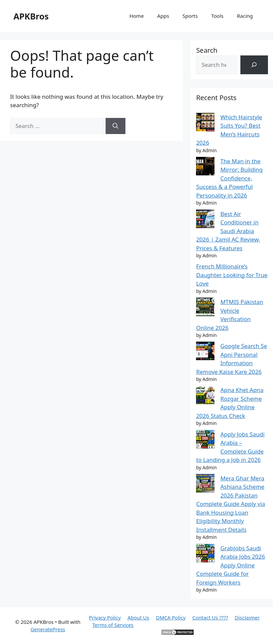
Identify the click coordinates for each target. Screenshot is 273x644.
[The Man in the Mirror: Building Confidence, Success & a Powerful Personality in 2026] (205, 167)
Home (137, 16)
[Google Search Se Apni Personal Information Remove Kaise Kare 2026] (205, 352)
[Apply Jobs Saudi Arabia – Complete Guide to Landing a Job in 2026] (205, 440)
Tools (217, 16)
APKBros (31, 16)
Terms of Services (113, 625)
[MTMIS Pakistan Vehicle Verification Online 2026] (205, 308)
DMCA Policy (171, 617)
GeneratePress (48, 629)
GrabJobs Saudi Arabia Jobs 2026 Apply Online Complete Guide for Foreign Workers (230, 565)
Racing (245, 16)
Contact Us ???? (210, 617)
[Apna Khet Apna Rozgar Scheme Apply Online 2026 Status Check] (205, 396)
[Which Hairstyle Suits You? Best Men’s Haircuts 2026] (205, 123)
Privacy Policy (105, 617)
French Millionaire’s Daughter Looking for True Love (232, 275)
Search (207, 50)
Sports (190, 16)
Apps (163, 16)
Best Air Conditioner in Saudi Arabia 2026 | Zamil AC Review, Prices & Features (228, 231)
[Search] (115, 126)
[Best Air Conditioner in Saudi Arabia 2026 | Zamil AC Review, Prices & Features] (205, 220)
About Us (138, 617)
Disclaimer (247, 617)
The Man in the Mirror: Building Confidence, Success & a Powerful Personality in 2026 (229, 178)
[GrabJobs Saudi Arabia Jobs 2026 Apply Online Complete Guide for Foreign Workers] (205, 554)
